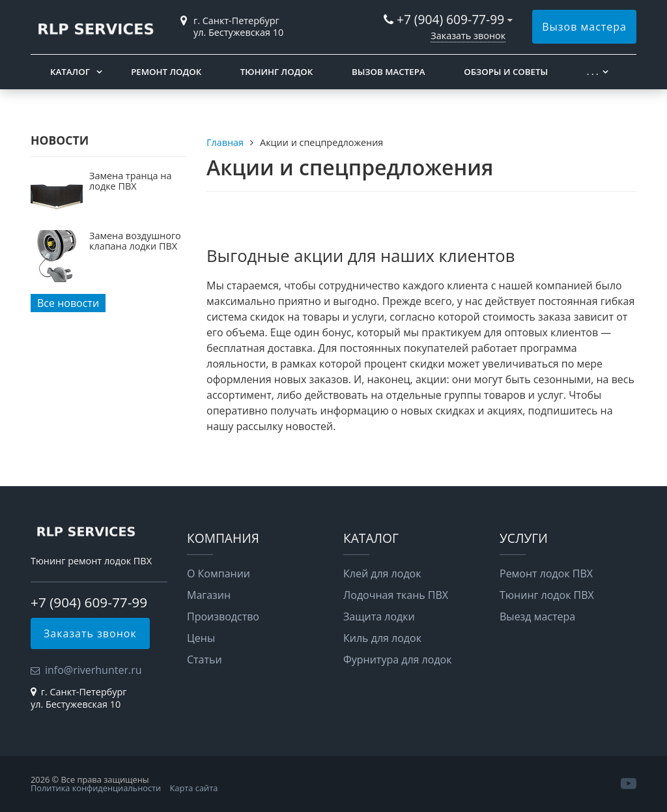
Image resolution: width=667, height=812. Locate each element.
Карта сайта (194, 788)
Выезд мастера (537, 616)
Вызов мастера (584, 27)
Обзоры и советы (506, 72)
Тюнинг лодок (277, 72)
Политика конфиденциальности (96, 788)
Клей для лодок (382, 573)
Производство (223, 616)
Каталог (70, 72)
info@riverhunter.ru (93, 670)
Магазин (209, 595)
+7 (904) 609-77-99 (450, 19)
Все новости (68, 303)
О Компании (219, 573)
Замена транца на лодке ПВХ (130, 181)
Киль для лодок (382, 638)
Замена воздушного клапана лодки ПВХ (135, 241)
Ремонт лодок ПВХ (546, 573)
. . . (593, 72)
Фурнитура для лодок (397, 660)
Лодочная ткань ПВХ (396, 595)
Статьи (205, 660)
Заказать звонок (468, 36)
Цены (201, 638)
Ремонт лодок (166, 72)
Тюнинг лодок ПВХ (547, 595)
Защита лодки (379, 616)
